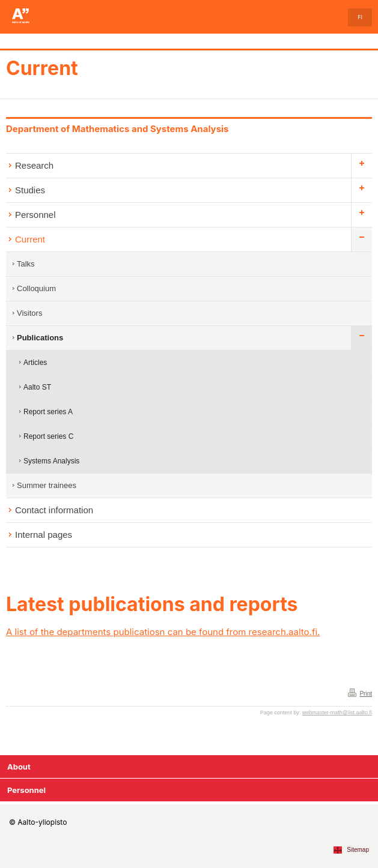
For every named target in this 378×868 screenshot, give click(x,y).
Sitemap (358, 850)
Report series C (48, 436)
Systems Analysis (51, 461)
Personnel (35, 215)
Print (366, 694)
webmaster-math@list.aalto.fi (337, 713)
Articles (35, 363)
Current (42, 68)
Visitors (29, 313)
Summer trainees (47, 485)
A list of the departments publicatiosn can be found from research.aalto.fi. (163, 632)
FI (360, 17)
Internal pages (44, 535)
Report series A (48, 412)
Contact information (54, 510)
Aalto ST (37, 387)
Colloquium (36, 288)
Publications (40, 338)
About (19, 767)
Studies (30, 190)
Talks (26, 264)
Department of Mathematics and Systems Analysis (117, 129)
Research (34, 165)
